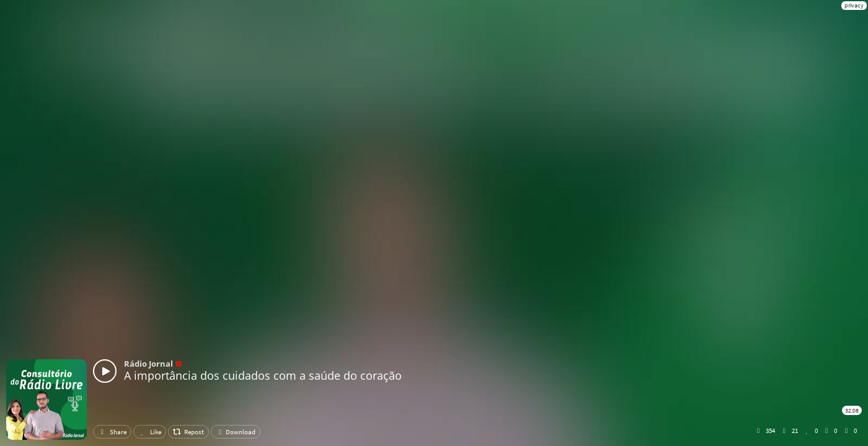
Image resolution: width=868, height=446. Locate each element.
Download (236, 432)
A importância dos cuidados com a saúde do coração (263, 375)
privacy (854, 5)
